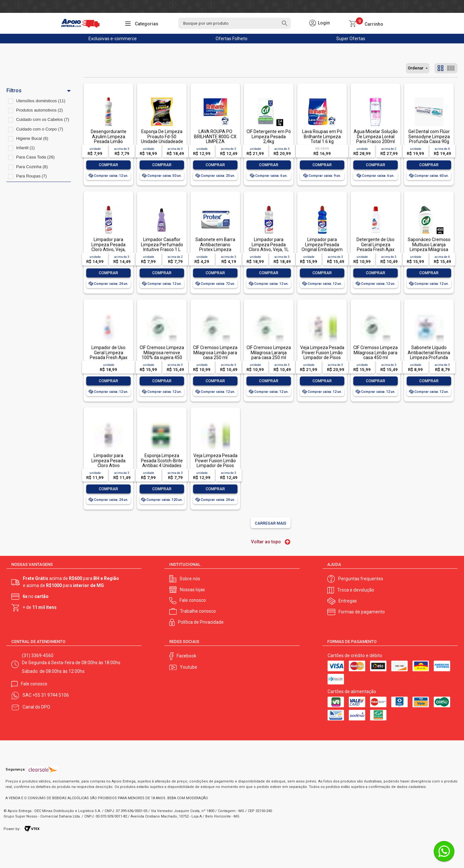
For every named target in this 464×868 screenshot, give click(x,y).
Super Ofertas (351, 39)
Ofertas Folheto (232, 39)
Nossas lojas (192, 590)
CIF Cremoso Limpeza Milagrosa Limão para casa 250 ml (215, 353)
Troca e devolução (356, 590)
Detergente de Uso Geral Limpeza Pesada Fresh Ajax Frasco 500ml (376, 247)
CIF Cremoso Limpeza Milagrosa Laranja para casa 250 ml (269, 353)
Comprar (108, 165)
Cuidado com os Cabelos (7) (43, 119)
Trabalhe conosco (198, 611)
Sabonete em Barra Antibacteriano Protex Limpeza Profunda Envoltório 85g (215, 249)
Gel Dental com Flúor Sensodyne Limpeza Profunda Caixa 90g (429, 136)
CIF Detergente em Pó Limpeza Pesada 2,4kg (269, 136)
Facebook (186, 656)
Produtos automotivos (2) (39, 110)
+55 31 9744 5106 (51, 695)
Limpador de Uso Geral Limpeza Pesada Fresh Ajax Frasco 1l (109, 355)
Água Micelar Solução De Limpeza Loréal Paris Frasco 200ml (376, 136)
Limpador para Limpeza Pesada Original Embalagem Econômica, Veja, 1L (322, 247)
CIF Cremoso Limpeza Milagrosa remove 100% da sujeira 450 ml (162, 355)
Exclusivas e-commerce (113, 39)
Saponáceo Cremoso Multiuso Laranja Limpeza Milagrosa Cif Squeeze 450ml (429, 247)
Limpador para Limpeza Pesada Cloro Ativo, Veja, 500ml (108, 247)
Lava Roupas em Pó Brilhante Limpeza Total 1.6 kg (322, 136)
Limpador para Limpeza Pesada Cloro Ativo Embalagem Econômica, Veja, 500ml (109, 468)
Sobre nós (190, 579)
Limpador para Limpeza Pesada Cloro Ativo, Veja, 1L (269, 244)
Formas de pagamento (362, 612)
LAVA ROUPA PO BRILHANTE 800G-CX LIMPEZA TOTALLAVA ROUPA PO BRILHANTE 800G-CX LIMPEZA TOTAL (215, 144)
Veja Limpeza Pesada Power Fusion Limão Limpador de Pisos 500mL (215, 463)
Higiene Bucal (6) (32, 138)
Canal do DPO (36, 707)
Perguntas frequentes (361, 579)
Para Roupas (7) (31, 176)
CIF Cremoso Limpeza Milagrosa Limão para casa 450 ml (376, 353)
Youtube (189, 667)
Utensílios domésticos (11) (41, 101)
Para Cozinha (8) (32, 167)
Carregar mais (271, 523)
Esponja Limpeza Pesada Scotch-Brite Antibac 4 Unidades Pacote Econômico (162, 463)
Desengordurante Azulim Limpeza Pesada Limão (109, 136)
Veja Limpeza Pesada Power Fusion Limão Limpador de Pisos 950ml (322, 355)
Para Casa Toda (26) (35, 157)
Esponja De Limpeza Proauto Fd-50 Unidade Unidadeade (162, 136)
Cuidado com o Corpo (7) (40, 129)
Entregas (348, 601)
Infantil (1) (25, 148)
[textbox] (235, 23)
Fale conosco (193, 600)
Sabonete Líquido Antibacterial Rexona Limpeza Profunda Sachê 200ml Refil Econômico (429, 357)
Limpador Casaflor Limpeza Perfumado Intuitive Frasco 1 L (162, 244)
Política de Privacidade (201, 622)
